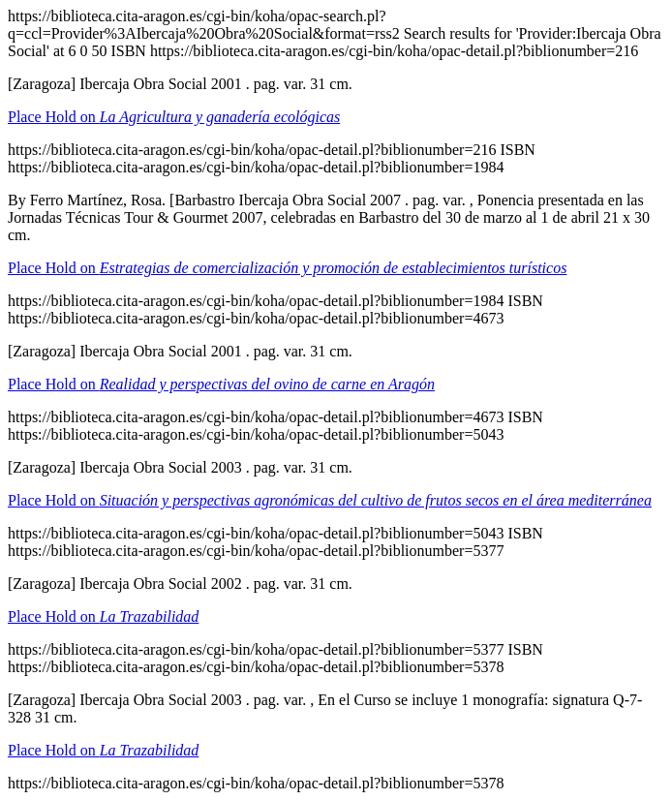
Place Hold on (174, 117)
